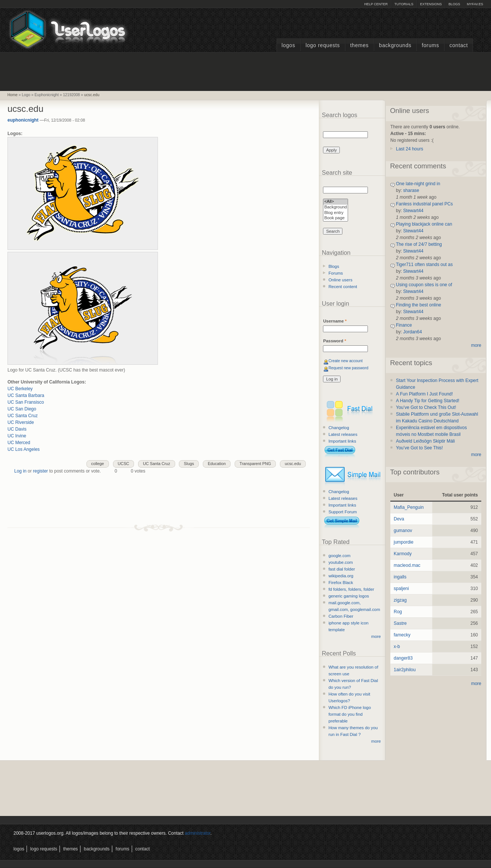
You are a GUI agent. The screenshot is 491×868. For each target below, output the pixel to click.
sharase (411, 190)
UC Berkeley (20, 389)
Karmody (403, 554)
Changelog (339, 428)
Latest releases (343, 434)
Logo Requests (323, 45)
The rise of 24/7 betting (419, 244)
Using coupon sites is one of (424, 285)
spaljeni (401, 589)
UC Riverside (21, 422)
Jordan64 (412, 332)
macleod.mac (407, 565)
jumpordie (404, 542)
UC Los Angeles (24, 449)
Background (336, 207)
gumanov (403, 531)
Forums (430, 45)
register (40, 471)
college (98, 464)
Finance (404, 325)
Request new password (349, 368)
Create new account (346, 361)
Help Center (376, 4)
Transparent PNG (255, 464)
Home (13, 95)
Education (217, 464)
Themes (359, 45)
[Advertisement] (246, 71)
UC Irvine (17, 436)
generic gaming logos (349, 596)
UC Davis (17, 429)
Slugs (189, 464)
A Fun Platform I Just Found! (424, 394)
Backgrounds (395, 45)
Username (335, 321)
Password (334, 341)
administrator (198, 833)
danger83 (403, 658)
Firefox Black (341, 583)
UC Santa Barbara (26, 395)
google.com (340, 556)
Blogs (454, 4)
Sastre (400, 623)
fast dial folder (342, 569)
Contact (459, 45)
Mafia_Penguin (409, 507)
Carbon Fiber (341, 616)
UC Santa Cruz (23, 416)
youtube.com (341, 562)
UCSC (124, 464)
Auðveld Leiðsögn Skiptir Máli (425, 441)
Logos (288, 45)
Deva (399, 519)
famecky (402, 635)
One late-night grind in (418, 184)
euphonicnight (23, 120)
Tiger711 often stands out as (424, 265)
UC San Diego (22, 409)
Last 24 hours (410, 149)
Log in (20, 471)
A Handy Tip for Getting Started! (428, 401)
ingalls (400, 577)
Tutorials (404, 4)
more (376, 636)
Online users (341, 280)
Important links (342, 441)
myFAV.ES (475, 4)
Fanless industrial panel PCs (424, 204)
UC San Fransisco (26, 402)
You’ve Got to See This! (419, 448)
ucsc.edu (92, 95)
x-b (397, 647)
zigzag (400, 600)
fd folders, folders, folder (351, 589)
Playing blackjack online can (424, 224)
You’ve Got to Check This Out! (426, 407)
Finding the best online (419, 305)
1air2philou (405, 670)
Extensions (431, 4)
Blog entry (336, 213)
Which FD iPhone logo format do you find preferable (350, 714)
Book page (336, 218)
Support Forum (343, 512)
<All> (336, 202)
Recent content (343, 287)
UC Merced (19, 443)
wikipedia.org (341, 576)
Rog (398, 612)
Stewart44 (413, 211)
